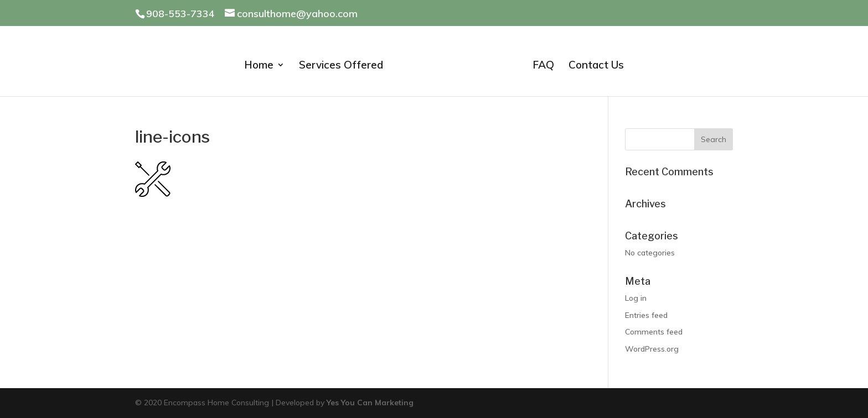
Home (259, 66)
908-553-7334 (180, 14)
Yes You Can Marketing (370, 403)
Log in (636, 298)
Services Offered (341, 66)
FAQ (543, 66)
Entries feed (646, 315)
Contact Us (596, 66)
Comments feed (654, 332)
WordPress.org (652, 349)
